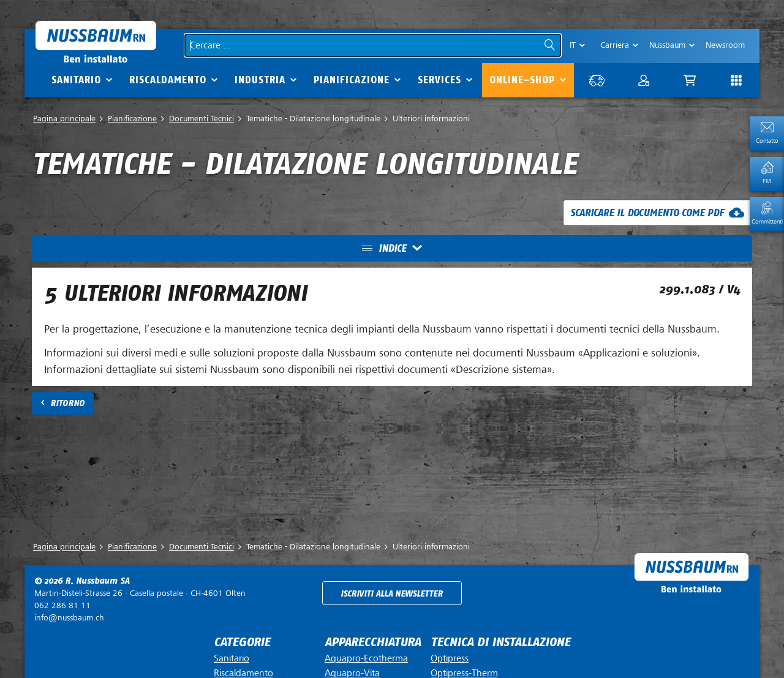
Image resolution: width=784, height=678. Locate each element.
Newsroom (725, 45)
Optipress (450, 658)
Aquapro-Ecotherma (366, 658)
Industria (260, 80)
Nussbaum (667, 45)
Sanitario (76, 80)
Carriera (615, 45)
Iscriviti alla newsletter (392, 594)
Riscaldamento (168, 80)
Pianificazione (352, 80)
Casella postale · (140, 593)
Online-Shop (522, 80)
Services (439, 80)
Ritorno (67, 403)
